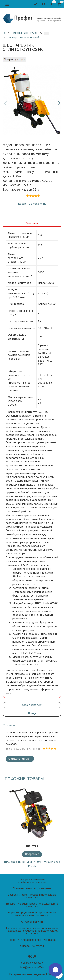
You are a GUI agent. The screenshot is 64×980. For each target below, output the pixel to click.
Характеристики (32, 705)
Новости (14, 940)
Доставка (50, 940)
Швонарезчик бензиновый (23, 37)
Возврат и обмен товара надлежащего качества (32, 896)
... (47, 34)
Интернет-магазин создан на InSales (32, 975)
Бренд (32, 714)
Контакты (38, 946)
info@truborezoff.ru (32, 968)
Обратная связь (31, 940)
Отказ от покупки (32, 922)
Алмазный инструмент (25, 33)
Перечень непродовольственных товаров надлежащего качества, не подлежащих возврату (32, 931)
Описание (32, 224)
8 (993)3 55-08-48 (32, 964)
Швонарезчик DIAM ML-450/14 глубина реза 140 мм (32, 864)
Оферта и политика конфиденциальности (32, 881)
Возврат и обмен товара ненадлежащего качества (32, 905)
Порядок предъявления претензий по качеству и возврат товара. (32, 914)
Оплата (25, 946)
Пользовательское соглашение (32, 888)
